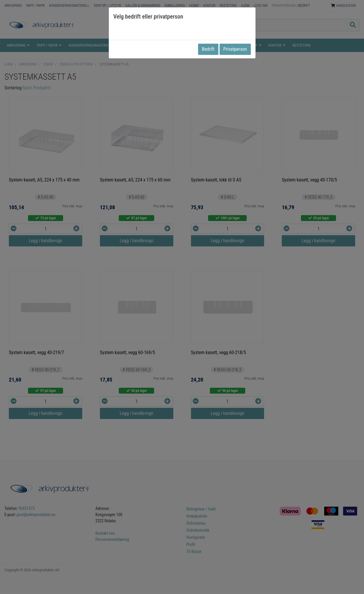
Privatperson (235, 49)
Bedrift (208, 49)
